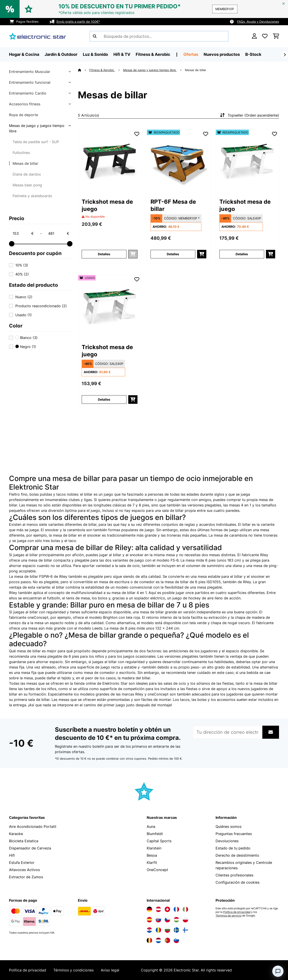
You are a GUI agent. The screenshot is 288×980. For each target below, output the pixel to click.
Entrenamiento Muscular (30, 72)
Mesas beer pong (27, 185)
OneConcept (157, 870)
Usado (24, 315)
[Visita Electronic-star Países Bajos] (158, 940)
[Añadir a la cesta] (202, 254)
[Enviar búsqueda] (95, 36)
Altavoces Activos (24, 870)
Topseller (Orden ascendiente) (249, 115)
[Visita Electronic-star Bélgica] (149, 940)
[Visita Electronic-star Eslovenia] (176, 940)
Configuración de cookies (237, 882)
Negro (26, 347)
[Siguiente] (285, 55)
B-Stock (253, 54)
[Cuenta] (254, 36)
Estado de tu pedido (233, 848)
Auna (151, 826)
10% (22, 265)
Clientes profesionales (234, 875)
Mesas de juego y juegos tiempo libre (37, 128)
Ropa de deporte (24, 115)
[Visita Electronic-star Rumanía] (158, 930)
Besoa (152, 855)
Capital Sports (159, 841)
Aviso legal (110, 970)
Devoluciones (227, 841)
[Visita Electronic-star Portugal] (167, 940)
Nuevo (24, 297)
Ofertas (191, 54)
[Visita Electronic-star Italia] (185, 909)
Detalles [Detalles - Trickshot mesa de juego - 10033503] (104, 254)
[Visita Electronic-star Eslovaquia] (158, 920)
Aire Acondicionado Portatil (33, 826)
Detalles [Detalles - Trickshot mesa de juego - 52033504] (242, 254)
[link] (110, 161)
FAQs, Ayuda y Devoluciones (258, 21)
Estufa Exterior (22, 863)
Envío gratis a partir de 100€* (78, 21)
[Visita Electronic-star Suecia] (176, 930)
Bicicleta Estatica (24, 841)
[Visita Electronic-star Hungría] (176, 920)
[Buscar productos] (159, 36)
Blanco (26, 338)
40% (22, 274)
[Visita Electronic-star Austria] (158, 909)
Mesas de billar (25, 163)
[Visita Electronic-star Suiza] (167, 909)
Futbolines (21, 153)
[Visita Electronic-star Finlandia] (185, 930)
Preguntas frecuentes (234, 834)
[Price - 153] (23, 233)
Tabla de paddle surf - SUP (36, 142)
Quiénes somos (228, 826)
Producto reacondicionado (41, 306)
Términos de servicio (228, 916)
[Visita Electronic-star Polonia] (185, 920)
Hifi (12, 855)
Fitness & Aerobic (102, 70)
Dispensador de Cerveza (30, 848)
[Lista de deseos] (265, 36)
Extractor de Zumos (26, 877)
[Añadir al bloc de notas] (137, 134)
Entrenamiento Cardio (28, 93)
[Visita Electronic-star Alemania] (149, 909)
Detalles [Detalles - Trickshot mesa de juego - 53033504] (104, 399)
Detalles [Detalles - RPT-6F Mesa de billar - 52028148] (173, 254)
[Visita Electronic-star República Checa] (167, 920)
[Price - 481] (58, 233)
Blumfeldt (155, 834)
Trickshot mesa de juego (107, 205)
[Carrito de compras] (276, 36)
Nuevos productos (222, 54)
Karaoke (16, 834)
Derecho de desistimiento (237, 855)
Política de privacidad (237, 912)
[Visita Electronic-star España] (149, 920)
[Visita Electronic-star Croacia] (149, 930)
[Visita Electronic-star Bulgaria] (167, 930)
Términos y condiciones (73, 970)
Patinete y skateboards (32, 196)
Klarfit (152, 863)
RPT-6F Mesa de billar (173, 205)
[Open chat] (278, 971)
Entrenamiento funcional (30, 82)
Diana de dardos (27, 174)
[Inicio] (84, 70)
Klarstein (154, 848)
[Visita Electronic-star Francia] (176, 909)
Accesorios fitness (25, 104)
